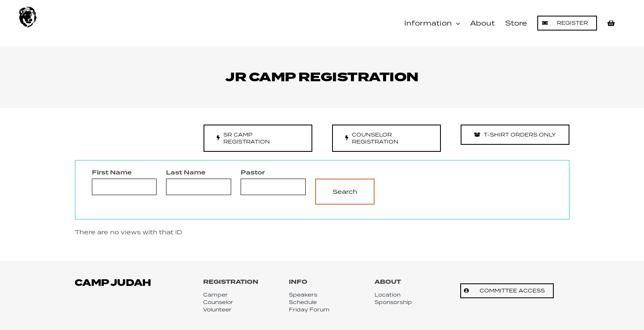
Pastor (253, 173)
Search (345, 192)
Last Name (186, 173)
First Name (112, 173)
